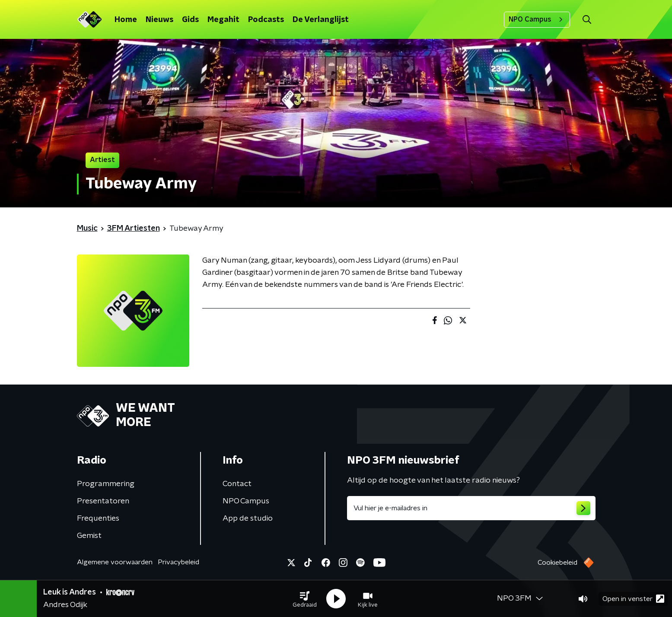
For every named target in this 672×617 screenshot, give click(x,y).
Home (126, 20)
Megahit (223, 20)
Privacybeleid (178, 562)
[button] (305, 599)
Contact (237, 484)
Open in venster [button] (633, 599)
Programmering (106, 484)
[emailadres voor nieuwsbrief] (471, 508)
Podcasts (266, 20)
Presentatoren (103, 501)
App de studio (248, 518)
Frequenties (98, 518)
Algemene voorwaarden (115, 562)
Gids (190, 20)
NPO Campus (537, 19)
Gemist (89, 536)
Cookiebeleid (557, 563)
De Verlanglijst (321, 20)
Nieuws (159, 20)
